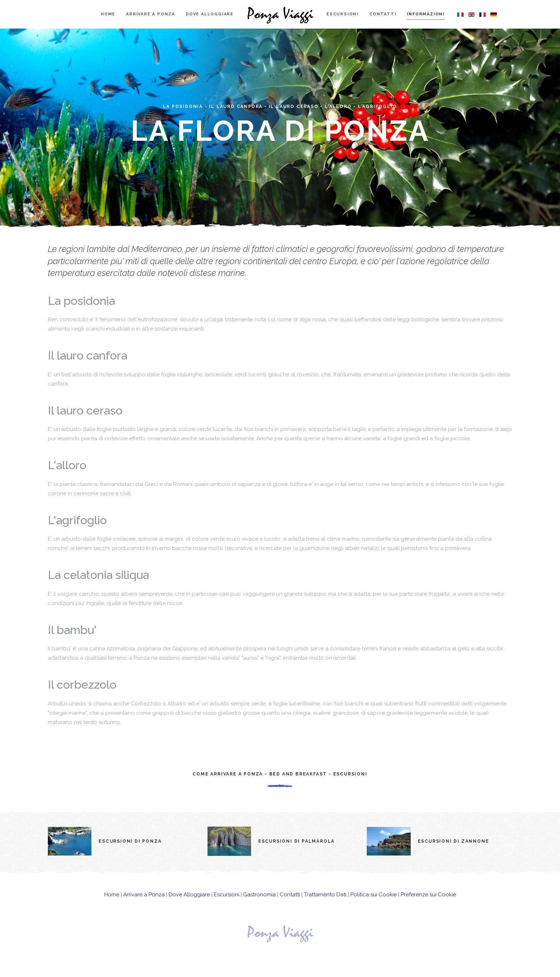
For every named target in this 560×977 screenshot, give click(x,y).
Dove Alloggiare (189, 901)
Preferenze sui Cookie (428, 901)
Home (108, 14)
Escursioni (342, 14)
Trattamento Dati (325, 901)
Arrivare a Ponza (151, 14)
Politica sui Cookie (374, 901)
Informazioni (426, 14)
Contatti (383, 14)
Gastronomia (259, 901)
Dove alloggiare (210, 14)
